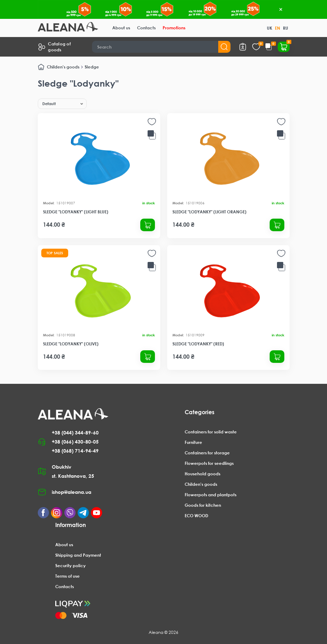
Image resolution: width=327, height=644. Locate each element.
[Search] (161, 47)
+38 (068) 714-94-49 (75, 451)
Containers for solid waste (211, 432)
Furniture (193, 442)
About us (121, 28)
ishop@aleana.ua (72, 492)
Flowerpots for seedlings (209, 463)
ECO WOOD (196, 516)
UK (269, 28)
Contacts (146, 28)
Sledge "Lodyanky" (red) (198, 344)
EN (278, 28)
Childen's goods (63, 67)
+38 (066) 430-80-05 (75, 442)
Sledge (92, 67)
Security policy (70, 566)
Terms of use (67, 576)
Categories (200, 412)
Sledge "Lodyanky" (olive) (71, 344)
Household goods (202, 474)
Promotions (174, 28)
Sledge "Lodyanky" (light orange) (209, 212)
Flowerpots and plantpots (211, 495)
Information (71, 525)
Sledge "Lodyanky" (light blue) (76, 212)
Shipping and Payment (78, 555)
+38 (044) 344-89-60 (75, 433)
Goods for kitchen (203, 505)
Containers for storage (207, 453)
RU (286, 28)
